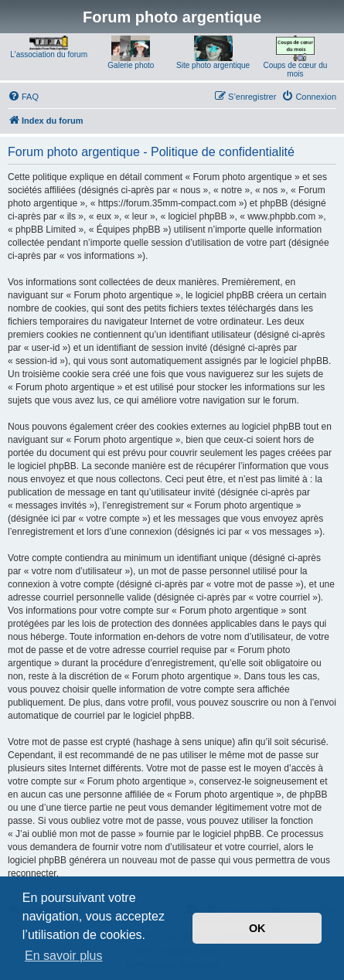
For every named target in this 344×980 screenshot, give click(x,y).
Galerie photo (131, 65)
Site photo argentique (213, 65)
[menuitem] (23, 97)
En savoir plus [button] (64, 956)
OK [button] (257, 928)
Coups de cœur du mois (295, 70)
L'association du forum (49, 54)
